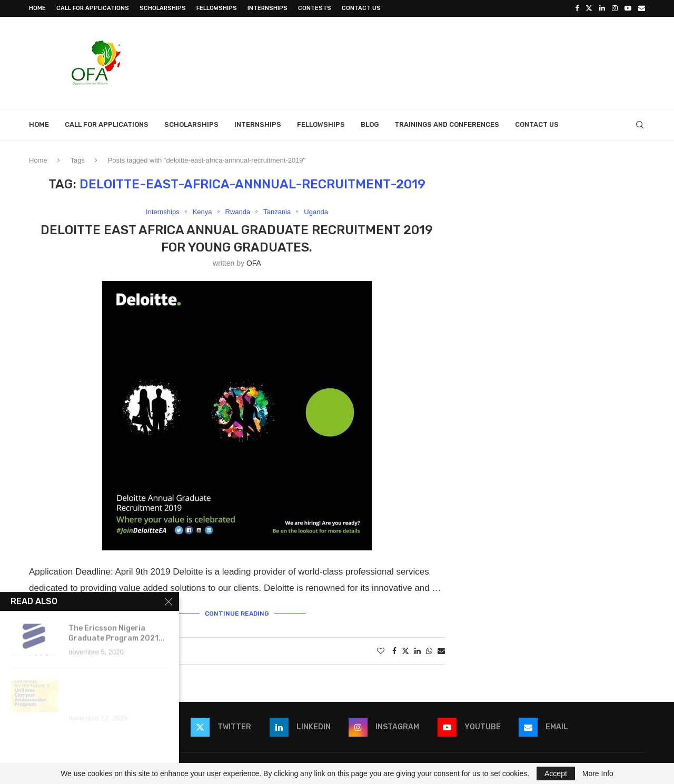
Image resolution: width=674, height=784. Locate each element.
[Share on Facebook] (394, 651)
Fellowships (217, 8)
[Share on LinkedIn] (418, 651)
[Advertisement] (453, 62)
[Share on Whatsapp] (429, 651)
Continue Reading (237, 614)
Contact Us (361, 8)
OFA (254, 263)
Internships (267, 8)
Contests (315, 8)
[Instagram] (615, 8)
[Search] (640, 125)
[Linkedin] (602, 8)
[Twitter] (589, 8)
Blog (370, 124)
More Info (598, 773)
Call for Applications (93, 8)
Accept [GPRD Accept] (556, 773)
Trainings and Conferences (447, 124)
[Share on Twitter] (405, 651)
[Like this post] (381, 651)
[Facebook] (577, 8)
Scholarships (163, 8)
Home (37, 8)
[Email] (642, 8)
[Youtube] (628, 8)
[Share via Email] (441, 651)
